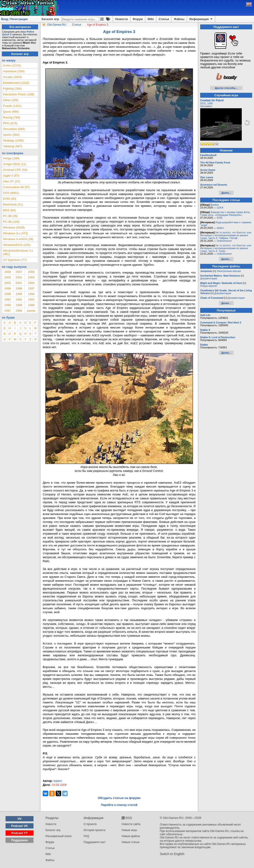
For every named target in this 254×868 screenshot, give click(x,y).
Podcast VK (19, 826)
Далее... (226, 193)
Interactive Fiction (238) (19, 94)
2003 (31, 277)
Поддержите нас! (95, 842)
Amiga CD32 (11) (15, 164)
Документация (209, 278)
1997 (31, 288)
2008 (8, 272)
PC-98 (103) (11, 222)
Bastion (215, 205)
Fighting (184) (12, 89)
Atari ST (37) (11, 181)
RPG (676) (10, 123)
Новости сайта (131, 824)
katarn (220, 228)
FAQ (86, 836)
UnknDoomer (224, 241)
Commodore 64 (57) (16, 187)
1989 (19, 305)
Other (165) (11, 100)
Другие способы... (226, 88)
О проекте (90, 824)
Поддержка (20, 840)
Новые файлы (131, 836)
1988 (31, 305)
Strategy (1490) (13, 140)
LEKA (220, 208)
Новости (122, 19)
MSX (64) (9, 210)
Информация (201, 19)
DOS (203, 103)
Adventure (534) (14, 71)
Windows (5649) (14, 228)
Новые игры (129, 830)
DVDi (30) (10, 199)
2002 (8, 283)
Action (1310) (12, 65)
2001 (19, 283)
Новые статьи (131, 842)
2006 (31, 272)
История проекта (94, 830)
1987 (8, 311)
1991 (31, 300)
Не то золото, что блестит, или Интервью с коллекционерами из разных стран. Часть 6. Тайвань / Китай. (226, 235)
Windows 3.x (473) (15, 233)
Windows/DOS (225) (17, 245)
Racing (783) (12, 117)
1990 (8, 305)
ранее (31, 311)
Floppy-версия (209, 286)
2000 (31, 283)
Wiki (151, 19)
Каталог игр (50, 19)
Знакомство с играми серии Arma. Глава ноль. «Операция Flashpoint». (225, 214)
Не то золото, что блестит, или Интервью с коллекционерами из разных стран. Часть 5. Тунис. (226, 248)
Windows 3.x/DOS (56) (18, 239)
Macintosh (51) (13, 204)
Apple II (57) (11, 176)
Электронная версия (229, 271)
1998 (19, 288)
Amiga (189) (11, 158)
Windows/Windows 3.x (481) (18, 252)
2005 (8, 277)
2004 (19, 277)
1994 (31, 294)
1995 (19, 294)
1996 (8, 294)
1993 (8, 300)
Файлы (179, 19)
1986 (19, 311)
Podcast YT (20, 833)
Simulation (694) (14, 129)
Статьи (164, 19)
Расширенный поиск (59, 836)
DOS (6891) (11, 193)
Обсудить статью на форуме (119, 798)
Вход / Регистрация (14, 19)
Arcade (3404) (12, 77)
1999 (8, 288)
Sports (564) (11, 135)
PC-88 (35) (10, 216)
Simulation (206, 106)
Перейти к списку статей (119, 805)
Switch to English (172, 854)
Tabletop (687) (13, 146)
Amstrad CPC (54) (15, 170)
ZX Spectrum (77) (15, 260)
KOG (220, 218)
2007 (19, 272)
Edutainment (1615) (16, 83)
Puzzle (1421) (12, 106)
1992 (19, 300)
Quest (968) (11, 112)
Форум (138, 19)
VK (20, 819)
